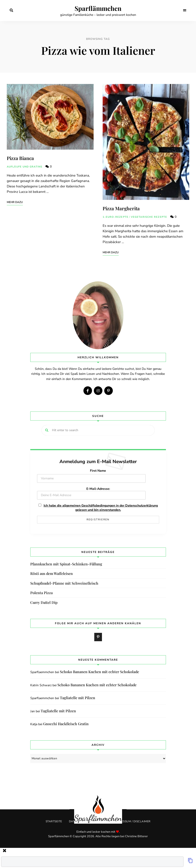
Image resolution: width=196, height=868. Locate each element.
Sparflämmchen (98, 8)
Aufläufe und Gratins (25, 167)
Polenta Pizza (41, 593)
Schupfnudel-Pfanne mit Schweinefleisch (64, 583)
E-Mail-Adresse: (91, 493)
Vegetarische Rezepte (149, 217)
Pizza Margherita (121, 208)
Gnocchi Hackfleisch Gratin (66, 724)
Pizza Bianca (20, 158)
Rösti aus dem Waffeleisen (52, 573)
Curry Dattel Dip (44, 602)
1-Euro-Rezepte (116, 217)
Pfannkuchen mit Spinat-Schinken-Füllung (66, 564)
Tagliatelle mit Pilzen (78, 698)
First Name (98, 471)
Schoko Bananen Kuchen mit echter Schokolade (99, 672)
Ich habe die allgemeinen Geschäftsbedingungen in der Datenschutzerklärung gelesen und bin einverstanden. (101, 508)
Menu (185, 10)
